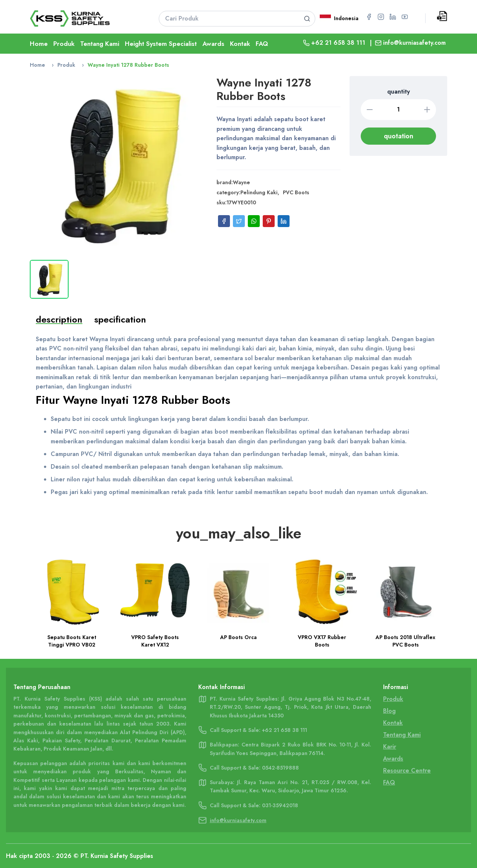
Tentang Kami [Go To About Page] (100, 44)
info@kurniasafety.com (414, 43)
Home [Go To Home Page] (39, 44)
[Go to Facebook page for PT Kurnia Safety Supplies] (369, 17)
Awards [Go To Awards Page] (393, 759)
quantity (399, 92)
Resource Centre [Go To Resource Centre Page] (407, 770)
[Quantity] (398, 110)
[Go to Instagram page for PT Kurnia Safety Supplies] (381, 17)
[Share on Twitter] (239, 221)
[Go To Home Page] (85, 18)
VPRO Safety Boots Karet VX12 (155, 641)
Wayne (241, 182)
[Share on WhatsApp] (254, 221)
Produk (66, 65)
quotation (399, 136)
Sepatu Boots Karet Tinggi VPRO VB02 (72, 641)
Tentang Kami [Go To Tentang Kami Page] (402, 735)
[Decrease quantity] (370, 110)
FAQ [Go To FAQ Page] (262, 44)
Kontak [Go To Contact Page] (393, 723)
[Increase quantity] (427, 110)
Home (37, 65)
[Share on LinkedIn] (284, 221)
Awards (213, 44)
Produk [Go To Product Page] (64, 44)
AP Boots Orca (238, 637)
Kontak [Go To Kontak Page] (240, 44)
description (59, 319)
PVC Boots (296, 192)
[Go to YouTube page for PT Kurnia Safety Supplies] (405, 17)
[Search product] (307, 19)
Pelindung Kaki (259, 192)
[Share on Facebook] (224, 221)
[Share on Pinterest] (269, 221)
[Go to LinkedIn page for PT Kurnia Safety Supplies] (393, 17)
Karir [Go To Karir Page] (390, 747)
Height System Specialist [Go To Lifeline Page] (161, 44)
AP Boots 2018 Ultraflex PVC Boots (405, 641)
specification (120, 319)
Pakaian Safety (61, 740)
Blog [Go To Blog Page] (389, 711)
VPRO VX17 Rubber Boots (322, 641)
